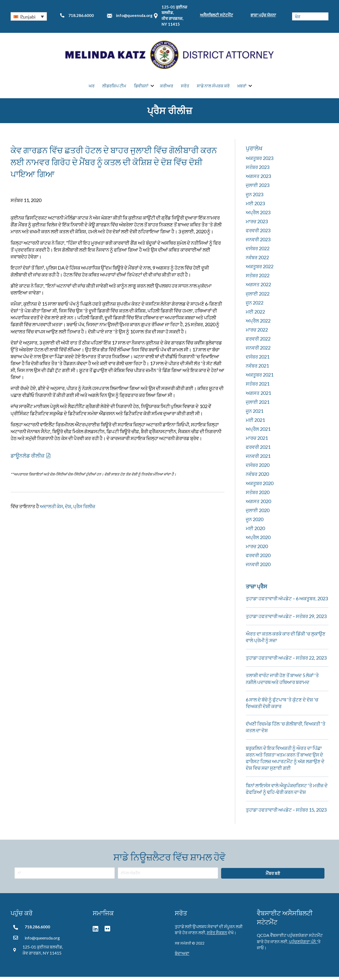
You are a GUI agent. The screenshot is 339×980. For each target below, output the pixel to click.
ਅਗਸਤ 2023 (258, 180)
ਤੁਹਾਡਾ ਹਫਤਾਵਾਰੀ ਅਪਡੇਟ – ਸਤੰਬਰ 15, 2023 (286, 813)
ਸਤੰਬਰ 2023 (258, 171)
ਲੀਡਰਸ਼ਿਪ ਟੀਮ (114, 88)
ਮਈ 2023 (255, 207)
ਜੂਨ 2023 (255, 198)
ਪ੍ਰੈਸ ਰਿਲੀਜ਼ (84, 509)
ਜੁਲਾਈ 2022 (258, 297)
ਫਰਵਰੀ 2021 (258, 450)
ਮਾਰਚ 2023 (257, 225)
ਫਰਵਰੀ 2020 (258, 559)
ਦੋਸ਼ (68, 509)
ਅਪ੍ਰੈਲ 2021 (258, 432)
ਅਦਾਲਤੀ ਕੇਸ (51, 509)
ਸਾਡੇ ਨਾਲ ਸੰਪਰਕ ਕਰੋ (213, 88)
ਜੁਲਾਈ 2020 (258, 513)
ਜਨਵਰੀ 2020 (258, 568)
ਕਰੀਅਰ (167, 88)
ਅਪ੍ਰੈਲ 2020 (258, 541)
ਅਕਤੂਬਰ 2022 (260, 270)
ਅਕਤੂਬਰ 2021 (260, 378)
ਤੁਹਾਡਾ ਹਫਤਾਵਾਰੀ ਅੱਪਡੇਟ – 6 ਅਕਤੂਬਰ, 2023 (287, 602)
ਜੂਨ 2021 (255, 414)
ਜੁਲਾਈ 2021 (258, 405)
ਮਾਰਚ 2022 (257, 333)
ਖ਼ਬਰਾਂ (242, 88)
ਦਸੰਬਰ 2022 (258, 252)
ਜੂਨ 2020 (255, 522)
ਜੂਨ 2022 (255, 306)
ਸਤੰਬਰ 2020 (258, 495)
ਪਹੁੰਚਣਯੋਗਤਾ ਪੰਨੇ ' (303, 945)
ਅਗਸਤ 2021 (258, 396)
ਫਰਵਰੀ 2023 (258, 234)
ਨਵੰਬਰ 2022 (257, 261)
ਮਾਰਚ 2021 (257, 441)
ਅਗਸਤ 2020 (258, 504)
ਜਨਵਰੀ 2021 (258, 459)
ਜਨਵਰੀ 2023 (258, 243)
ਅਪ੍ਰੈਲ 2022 (258, 324)
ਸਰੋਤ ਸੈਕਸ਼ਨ (217, 936)
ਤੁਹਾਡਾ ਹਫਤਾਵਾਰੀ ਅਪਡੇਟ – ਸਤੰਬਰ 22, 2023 (286, 661)
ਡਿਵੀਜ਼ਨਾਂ (141, 88)
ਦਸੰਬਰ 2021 (258, 360)
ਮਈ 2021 (255, 423)
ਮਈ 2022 (255, 315)
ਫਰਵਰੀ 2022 (258, 342)
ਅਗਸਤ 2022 (258, 288)
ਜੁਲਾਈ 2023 (258, 189)
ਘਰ (92, 88)
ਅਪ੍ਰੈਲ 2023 (258, 216)
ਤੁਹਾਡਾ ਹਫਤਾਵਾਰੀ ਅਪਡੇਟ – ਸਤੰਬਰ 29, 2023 (286, 619)
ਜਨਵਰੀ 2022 (258, 351)
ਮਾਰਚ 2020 (257, 550)
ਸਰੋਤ (185, 88)
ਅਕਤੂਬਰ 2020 (260, 486)
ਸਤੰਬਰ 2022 (258, 279)
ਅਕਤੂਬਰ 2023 (260, 162)
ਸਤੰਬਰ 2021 (258, 387)
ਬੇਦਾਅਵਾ (182, 957)
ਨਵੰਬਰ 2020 (257, 477)
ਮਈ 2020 (255, 531)
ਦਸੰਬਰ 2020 (258, 468)
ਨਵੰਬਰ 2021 (257, 369)
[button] (29, 16)
